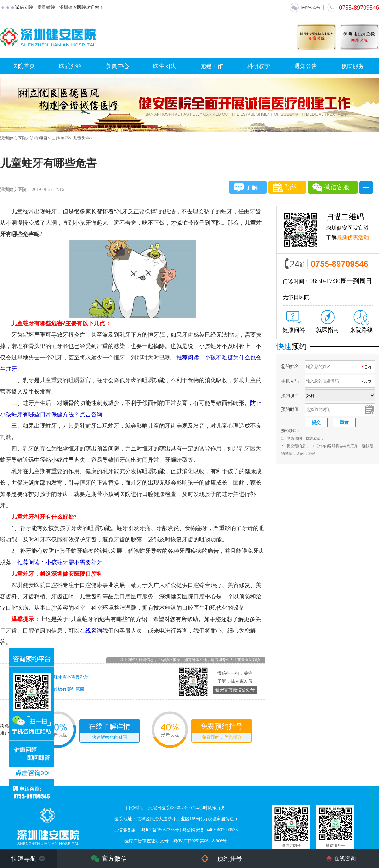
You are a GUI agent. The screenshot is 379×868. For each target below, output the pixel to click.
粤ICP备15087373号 (160, 830)
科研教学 (259, 66)
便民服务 (353, 66)
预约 (285, 188)
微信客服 (331, 187)
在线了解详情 (110, 732)
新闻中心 (117, 66)
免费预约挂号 (222, 732)
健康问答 (294, 322)
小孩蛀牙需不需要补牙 (67, 677)
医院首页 (24, 66)
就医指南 (328, 322)
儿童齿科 (81, 138)
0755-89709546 (353, 8)
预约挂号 (230, 859)
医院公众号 (305, 8)
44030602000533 (222, 830)
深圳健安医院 (13, 138)
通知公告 (306, 66)
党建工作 (212, 66)
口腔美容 (60, 138)
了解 (246, 187)
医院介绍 (70, 66)
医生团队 (165, 66)
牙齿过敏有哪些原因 (64, 689)
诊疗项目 (39, 138)
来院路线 (361, 322)
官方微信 (114, 859)
